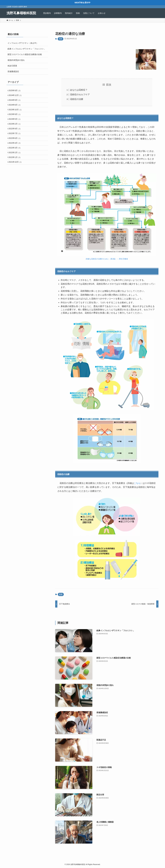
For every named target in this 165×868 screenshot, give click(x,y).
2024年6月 (15, 108)
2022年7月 (15, 142)
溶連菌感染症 (13, 71)
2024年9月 (15, 102)
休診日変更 (12, 66)
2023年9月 (15, 119)
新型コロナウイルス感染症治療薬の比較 (25, 54)
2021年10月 (16, 176)
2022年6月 (15, 148)
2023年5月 (15, 125)
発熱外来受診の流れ (16, 60)
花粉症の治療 (77, 99)
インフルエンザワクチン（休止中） (23, 43)
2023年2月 (15, 131)
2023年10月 (16, 114)
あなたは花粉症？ (79, 90)
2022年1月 (15, 171)
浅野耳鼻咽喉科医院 (21, 13)
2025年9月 (15, 91)
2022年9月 (15, 136)
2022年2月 (15, 165)
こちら (137, 483)
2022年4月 (15, 153)
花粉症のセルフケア (80, 94)
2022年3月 (15, 159)
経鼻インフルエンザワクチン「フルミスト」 (27, 49)
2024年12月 (16, 97)
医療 (61, 39)
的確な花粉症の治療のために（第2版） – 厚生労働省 (107, 259)
